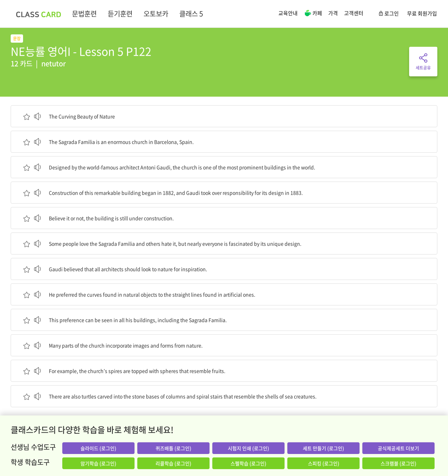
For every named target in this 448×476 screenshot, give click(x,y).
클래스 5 (191, 14)
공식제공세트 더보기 (398, 448)
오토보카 (156, 14)
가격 (333, 13)
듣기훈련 (120, 14)
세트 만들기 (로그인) (323, 448)
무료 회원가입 (422, 13)
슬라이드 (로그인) (98, 448)
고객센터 (354, 13)
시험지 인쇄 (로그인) (248, 448)
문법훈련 (84, 14)
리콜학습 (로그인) (173, 463)
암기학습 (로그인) (98, 463)
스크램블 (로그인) (398, 463)
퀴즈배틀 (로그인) (173, 448)
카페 (313, 14)
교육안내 (288, 13)
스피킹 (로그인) (324, 463)
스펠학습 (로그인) (248, 463)
